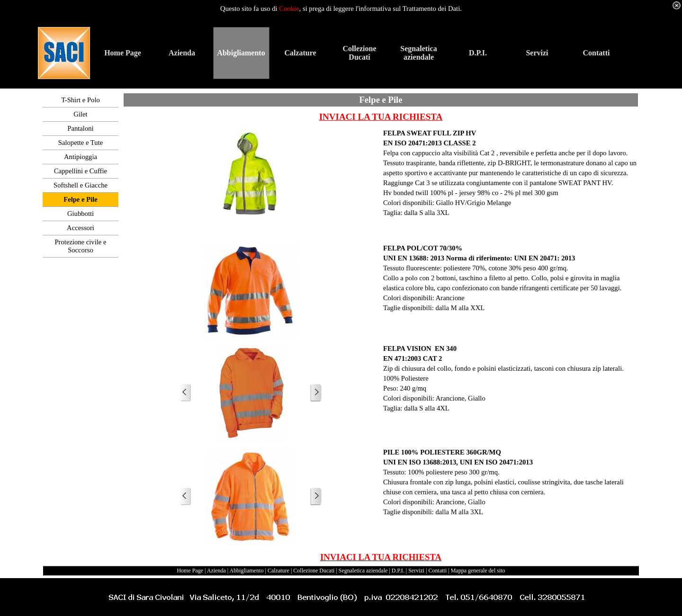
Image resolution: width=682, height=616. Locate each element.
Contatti (438, 571)
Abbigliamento (247, 571)
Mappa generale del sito (478, 571)
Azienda (216, 571)
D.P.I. (398, 571)
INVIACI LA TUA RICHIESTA (381, 117)
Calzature (278, 571)
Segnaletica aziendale (363, 571)
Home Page (190, 571)
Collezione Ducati (314, 571)
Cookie (289, 9)
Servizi (416, 571)
